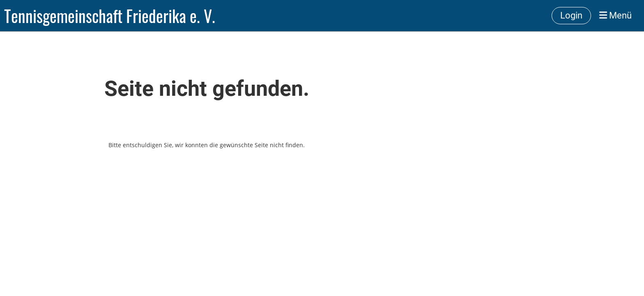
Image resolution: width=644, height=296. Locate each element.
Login (571, 15)
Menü (615, 15)
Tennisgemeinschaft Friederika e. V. (110, 16)
